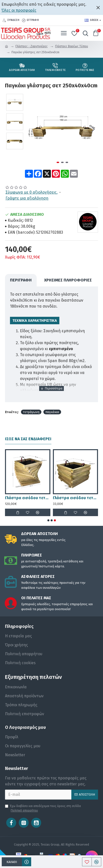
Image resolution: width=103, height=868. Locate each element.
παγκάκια (52, 412)
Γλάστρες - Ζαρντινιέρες (32, 46)
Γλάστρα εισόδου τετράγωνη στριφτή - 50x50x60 (28, 498)
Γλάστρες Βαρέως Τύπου (72, 46)
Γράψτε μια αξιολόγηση (27, 198)
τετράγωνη (31, 412)
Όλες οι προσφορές (19, 10)
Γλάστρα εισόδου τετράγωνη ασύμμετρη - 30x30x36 (76, 498)
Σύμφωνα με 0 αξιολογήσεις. (32, 192)
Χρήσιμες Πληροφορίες (68, 280)
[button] (93, 129)
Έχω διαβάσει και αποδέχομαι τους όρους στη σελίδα (43, 809)
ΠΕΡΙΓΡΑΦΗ (21, 280)
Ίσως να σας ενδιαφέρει (28, 439)
